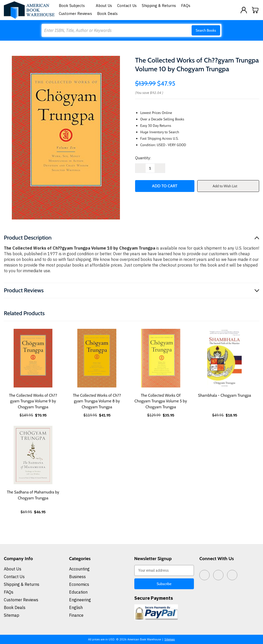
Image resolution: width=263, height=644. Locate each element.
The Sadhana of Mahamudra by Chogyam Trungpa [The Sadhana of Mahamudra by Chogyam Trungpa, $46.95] (33, 495)
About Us (104, 6)
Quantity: (143, 158)
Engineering (80, 600)
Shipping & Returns (159, 6)
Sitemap (12, 615)
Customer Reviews (75, 14)
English (76, 607)
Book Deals (107, 14)
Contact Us (127, 6)
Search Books (206, 30)
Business (77, 577)
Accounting (79, 569)
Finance (76, 615)
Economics (79, 584)
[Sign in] (244, 10)
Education (78, 592)
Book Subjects (75, 6)
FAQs (186, 6)
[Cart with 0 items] (255, 10)
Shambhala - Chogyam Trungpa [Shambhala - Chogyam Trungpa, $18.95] (224, 395)
